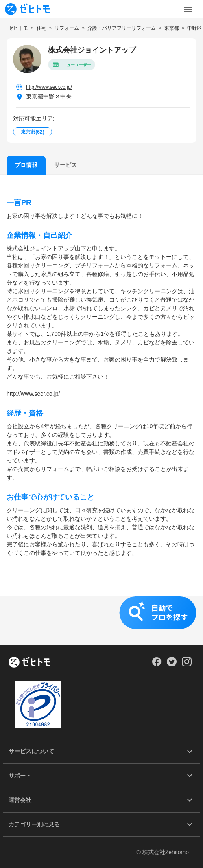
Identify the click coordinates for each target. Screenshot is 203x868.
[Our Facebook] (156, 664)
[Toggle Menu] (188, 9)
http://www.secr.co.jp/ (49, 87)
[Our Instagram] (187, 664)
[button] (101, 621)
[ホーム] (29, 663)
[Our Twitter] (171, 664)
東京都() (32, 132)
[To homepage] (27, 9)
